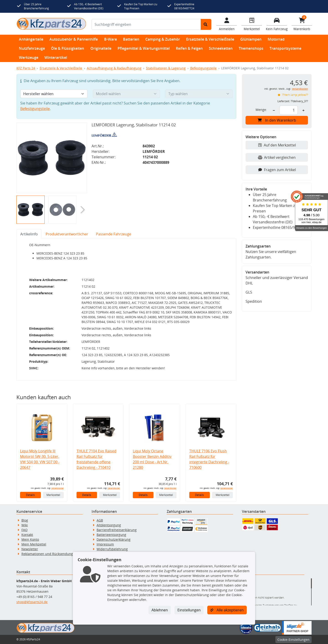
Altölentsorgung (109, 525)
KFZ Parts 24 (26, 68)
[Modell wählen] (127, 94)
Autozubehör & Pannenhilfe (74, 39)
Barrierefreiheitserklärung (117, 530)
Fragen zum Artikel (277, 170)
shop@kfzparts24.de (32, 602)
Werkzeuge (29, 57)
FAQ (24, 530)
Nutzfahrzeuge (32, 48)
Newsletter (30, 549)
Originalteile (101, 48)
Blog (25, 520)
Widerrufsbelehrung (112, 549)
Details (30, 495)
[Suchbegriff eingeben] (146, 24)
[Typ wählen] (199, 94)
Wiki (25, 525)
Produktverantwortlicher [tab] (67, 234)
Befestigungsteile (203, 68)
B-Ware (110, 39)
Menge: (261, 110)
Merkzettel (53, 495)
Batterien (131, 39)
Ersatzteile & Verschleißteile (210, 39)
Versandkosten (58, 488)
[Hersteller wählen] (54, 94)
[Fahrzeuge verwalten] (277, 24)
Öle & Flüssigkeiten (68, 48)
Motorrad (276, 39)
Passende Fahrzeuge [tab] (114, 234)
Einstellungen (189, 610)
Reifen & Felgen (189, 48)
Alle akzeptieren (227, 610)
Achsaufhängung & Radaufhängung (114, 68)
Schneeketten (221, 48)
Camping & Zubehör (163, 39)
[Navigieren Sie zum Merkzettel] (252, 24)
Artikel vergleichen (277, 157)
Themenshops (251, 48)
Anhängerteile (31, 39)
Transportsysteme (285, 48)
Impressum (105, 544)
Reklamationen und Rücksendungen (49, 554)
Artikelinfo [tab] (29, 234)
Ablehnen (160, 610)
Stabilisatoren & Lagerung (166, 68)
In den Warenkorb (277, 120)
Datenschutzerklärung (114, 539)
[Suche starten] (206, 24)
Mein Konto (30, 539)
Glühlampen (251, 39)
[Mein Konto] (227, 24)
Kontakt (27, 535)
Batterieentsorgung (111, 535)
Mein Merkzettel (34, 544)
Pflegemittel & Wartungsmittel (144, 48)
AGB (100, 520)
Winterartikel (56, 57)
